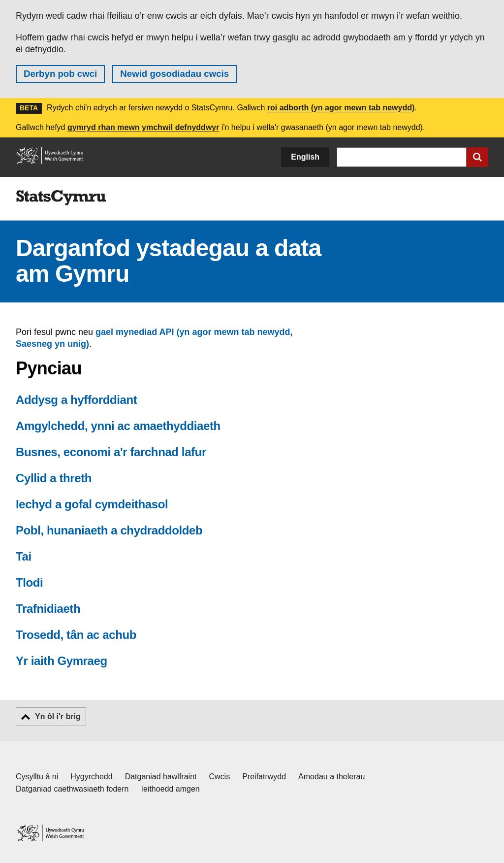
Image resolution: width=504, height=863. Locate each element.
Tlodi (29, 582)
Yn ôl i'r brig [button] (58, 716)
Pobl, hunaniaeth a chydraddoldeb (109, 530)
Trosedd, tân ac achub (76, 635)
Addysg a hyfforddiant (76, 400)
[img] (61, 198)
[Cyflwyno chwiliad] (477, 157)
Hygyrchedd (91, 777)
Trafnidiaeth (48, 609)
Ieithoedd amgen (171, 789)
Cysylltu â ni (37, 777)
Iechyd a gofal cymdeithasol (92, 504)
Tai (24, 556)
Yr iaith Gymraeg (62, 661)
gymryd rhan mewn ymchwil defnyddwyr (143, 127)
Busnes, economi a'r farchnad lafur (111, 452)
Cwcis (220, 777)
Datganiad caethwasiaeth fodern (72, 789)
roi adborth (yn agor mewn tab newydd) (341, 108)
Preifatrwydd (264, 777)
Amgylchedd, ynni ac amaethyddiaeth (118, 426)
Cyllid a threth (54, 478)
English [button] (305, 157)
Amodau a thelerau (331, 777)
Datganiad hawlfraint (161, 777)
